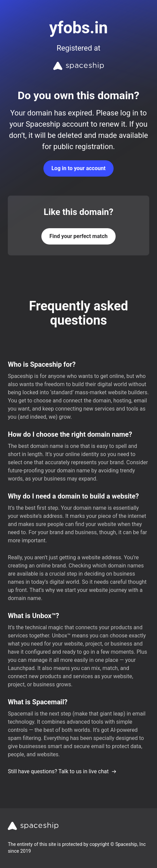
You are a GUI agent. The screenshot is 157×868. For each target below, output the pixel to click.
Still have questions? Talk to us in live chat (62, 771)
